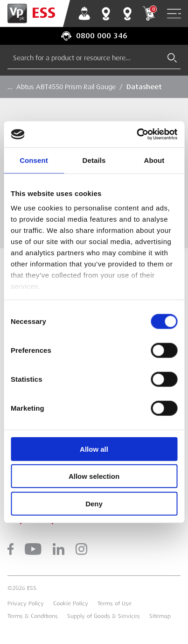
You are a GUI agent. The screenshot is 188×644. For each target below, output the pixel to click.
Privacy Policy (26, 603)
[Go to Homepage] (35, 14)
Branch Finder (106, 14)
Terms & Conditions (33, 616)
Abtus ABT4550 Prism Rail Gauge (66, 87)
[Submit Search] (172, 58)
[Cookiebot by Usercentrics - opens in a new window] (136, 134)
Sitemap (160, 616)
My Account (84, 14)
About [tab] (154, 160)
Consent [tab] (34, 160)
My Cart (149, 14)
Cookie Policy (71, 603)
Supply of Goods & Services (104, 616)
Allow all (94, 449)
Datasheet (144, 87)
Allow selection (94, 476)
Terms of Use (115, 603)
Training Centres (127, 14)
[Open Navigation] (174, 14)
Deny (94, 503)
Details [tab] (94, 160)
